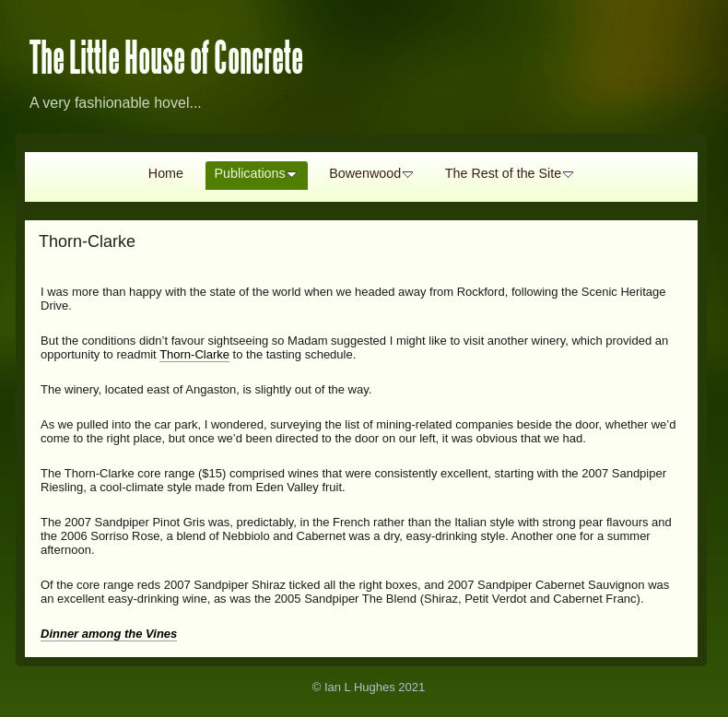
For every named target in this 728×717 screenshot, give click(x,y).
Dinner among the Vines (109, 634)
